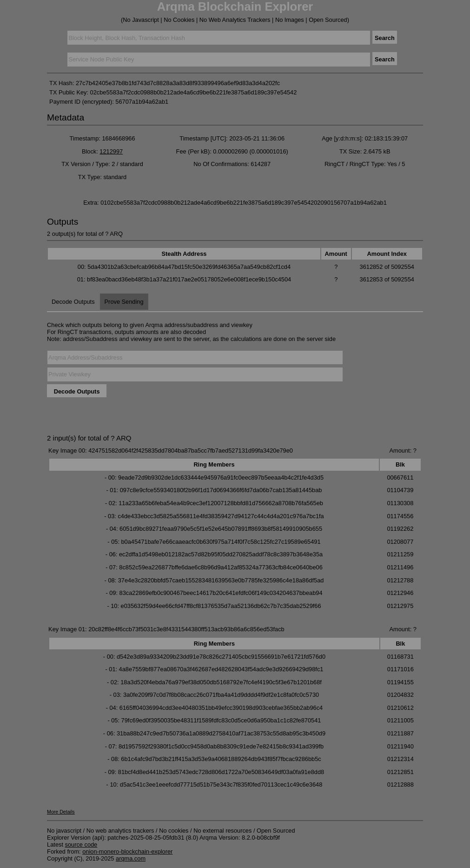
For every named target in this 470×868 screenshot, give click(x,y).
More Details (61, 812)
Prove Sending (124, 302)
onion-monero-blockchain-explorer (127, 851)
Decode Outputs (73, 302)
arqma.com (131, 858)
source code (81, 845)
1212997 (111, 151)
